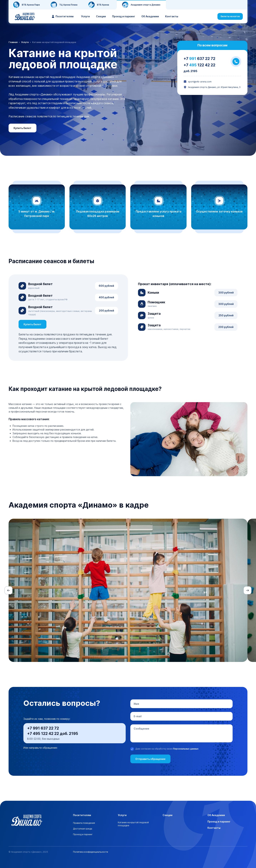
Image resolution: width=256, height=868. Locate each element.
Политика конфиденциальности (91, 852)
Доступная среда (83, 829)
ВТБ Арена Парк (27, 5)
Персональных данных (186, 749)
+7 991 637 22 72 (43, 728)
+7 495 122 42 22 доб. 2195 (53, 734)
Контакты (172, 16)
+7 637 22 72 (199, 59)
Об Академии (150, 16)
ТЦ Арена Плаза (64, 5)
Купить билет (22, 128)
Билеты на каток (230, 16)
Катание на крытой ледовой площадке (133, 824)
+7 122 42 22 (199, 65)
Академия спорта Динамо (141, 5)
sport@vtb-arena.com (198, 82)
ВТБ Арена (99, 5)
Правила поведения (84, 823)
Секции (101, 16)
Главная (13, 42)
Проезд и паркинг (124, 16)
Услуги (85, 16)
